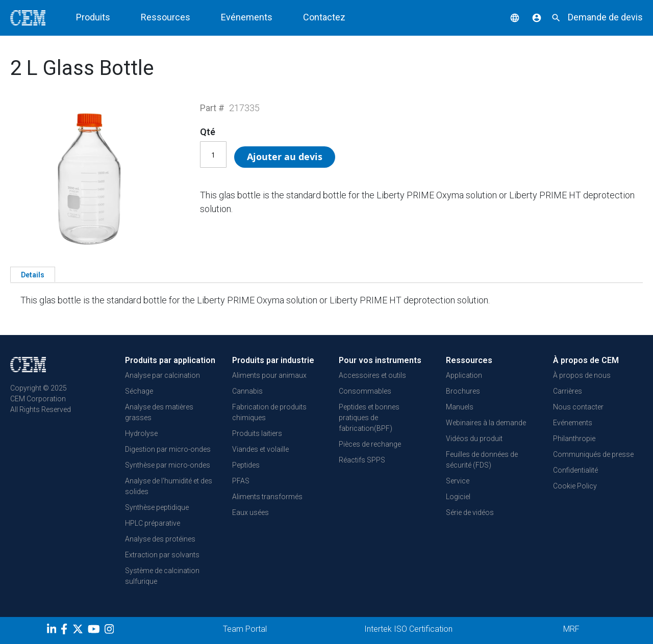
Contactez (324, 17)
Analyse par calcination (162, 375)
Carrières (568, 391)
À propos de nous (582, 375)
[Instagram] (110, 631)
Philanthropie (574, 439)
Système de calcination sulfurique (162, 576)
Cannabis (247, 391)
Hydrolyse (141, 433)
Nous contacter (578, 407)
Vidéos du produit (474, 439)
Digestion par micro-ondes (168, 449)
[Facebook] (67, 631)
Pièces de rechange (370, 444)
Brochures (463, 391)
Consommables (365, 391)
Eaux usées (250, 512)
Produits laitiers (257, 433)
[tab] (33, 274)
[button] (507, 17)
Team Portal (245, 629)
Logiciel (458, 497)
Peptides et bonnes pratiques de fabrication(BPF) (369, 418)
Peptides (246, 465)
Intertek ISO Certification (408, 629)
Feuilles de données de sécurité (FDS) (482, 460)
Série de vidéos (470, 512)
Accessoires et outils (372, 375)
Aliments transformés (267, 497)
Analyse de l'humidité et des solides (169, 486)
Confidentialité (575, 470)
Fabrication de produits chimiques (269, 412)
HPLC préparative (153, 523)
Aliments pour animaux (269, 375)
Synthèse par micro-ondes (168, 465)
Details (33, 275)
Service (458, 481)
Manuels (460, 407)
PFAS (241, 481)
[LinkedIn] (53, 631)
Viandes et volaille (260, 449)
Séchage (139, 391)
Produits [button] (93, 17)
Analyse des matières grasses (159, 412)
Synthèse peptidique (157, 507)
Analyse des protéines (160, 539)
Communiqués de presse (593, 454)
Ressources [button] (166, 17)
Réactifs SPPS (362, 460)
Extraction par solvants (162, 555)
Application (464, 375)
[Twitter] (79, 631)
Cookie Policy (575, 486)
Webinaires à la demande (486, 423)
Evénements (247, 17)
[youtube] (95, 631)
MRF (571, 629)
